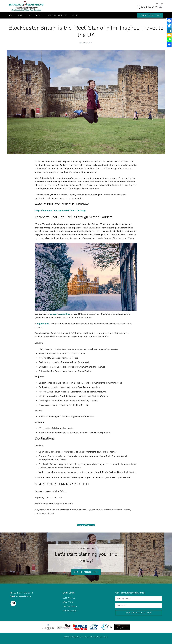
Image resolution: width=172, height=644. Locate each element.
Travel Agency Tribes (101, 637)
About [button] (39, 15)
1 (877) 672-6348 (150, 7)
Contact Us (69, 598)
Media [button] (74, 15)
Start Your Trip (150, 15)
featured (81, 525)
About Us (68, 602)
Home (11, 15)
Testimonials (70, 607)
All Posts (91, 525)
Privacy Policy (70, 611)
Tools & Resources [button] (57, 15)
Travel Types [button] (24, 15)
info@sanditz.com (23, 596)
